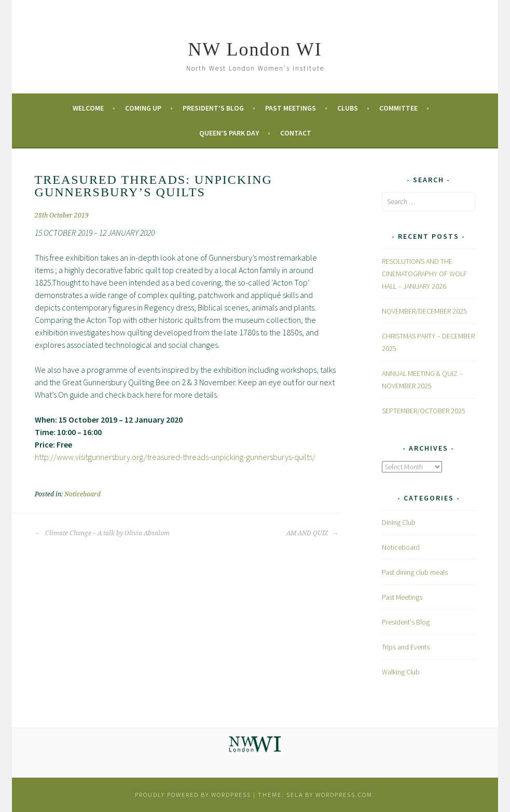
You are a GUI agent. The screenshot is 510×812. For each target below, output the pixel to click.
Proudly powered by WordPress (193, 795)
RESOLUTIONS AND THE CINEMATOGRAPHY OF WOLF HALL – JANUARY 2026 (424, 274)
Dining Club (399, 522)
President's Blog (406, 622)
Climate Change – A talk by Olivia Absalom (102, 533)
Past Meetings (291, 108)
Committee (398, 108)
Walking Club (401, 672)
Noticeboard (82, 494)
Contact (296, 133)
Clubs (348, 108)
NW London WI (255, 49)
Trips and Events (406, 647)
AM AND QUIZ (312, 533)
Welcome (88, 108)
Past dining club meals (415, 572)
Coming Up (143, 108)
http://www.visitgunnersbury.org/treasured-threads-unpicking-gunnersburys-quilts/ (175, 457)
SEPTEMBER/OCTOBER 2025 (424, 411)
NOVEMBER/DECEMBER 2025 (424, 311)
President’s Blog (213, 108)
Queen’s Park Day (229, 133)
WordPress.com (344, 795)
